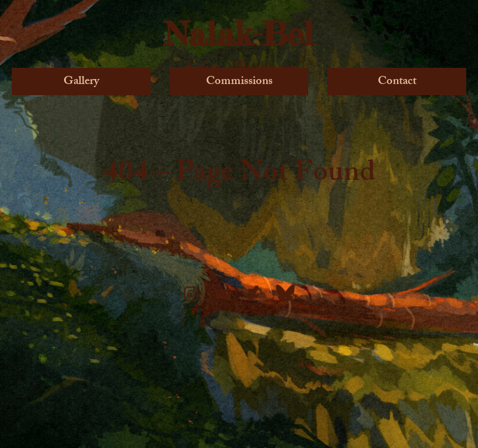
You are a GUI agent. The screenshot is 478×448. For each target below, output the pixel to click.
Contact (397, 81)
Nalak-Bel (239, 34)
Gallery (81, 81)
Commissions (239, 81)
